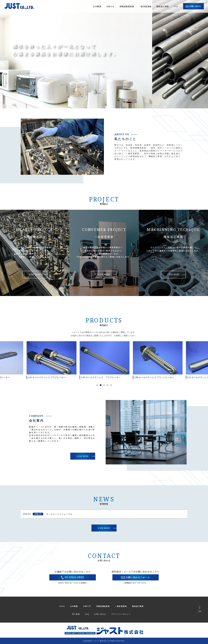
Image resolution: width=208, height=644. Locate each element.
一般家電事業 (145, 6)
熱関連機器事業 (127, 6)
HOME (62, 606)
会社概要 (97, 6)
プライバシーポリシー (121, 614)
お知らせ (110, 6)
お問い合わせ (100, 614)
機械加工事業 (163, 6)
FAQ (176, 6)
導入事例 (76, 614)
